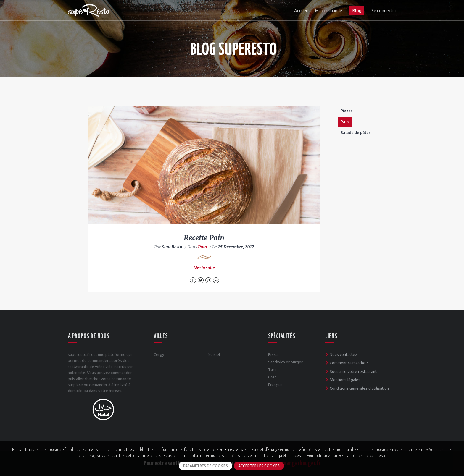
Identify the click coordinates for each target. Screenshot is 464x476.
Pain (203, 247)
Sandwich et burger (285, 362)
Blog (357, 11)
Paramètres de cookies (206, 466)
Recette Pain (204, 238)
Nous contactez (343, 354)
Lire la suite (204, 268)
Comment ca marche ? (349, 363)
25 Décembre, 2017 (236, 247)
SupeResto (172, 247)
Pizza (273, 354)
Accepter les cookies (259, 466)
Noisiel (214, 354)
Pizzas (347, 111)
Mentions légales (345, 380)
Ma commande (329, 11)
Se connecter (384, 11)
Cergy (159, 354)
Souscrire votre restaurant (353, 371)
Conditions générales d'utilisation (359, 388)
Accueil (301, 11)
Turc (272, 370)
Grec (272, 377)
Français (275, 385)
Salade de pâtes (356, 132)
